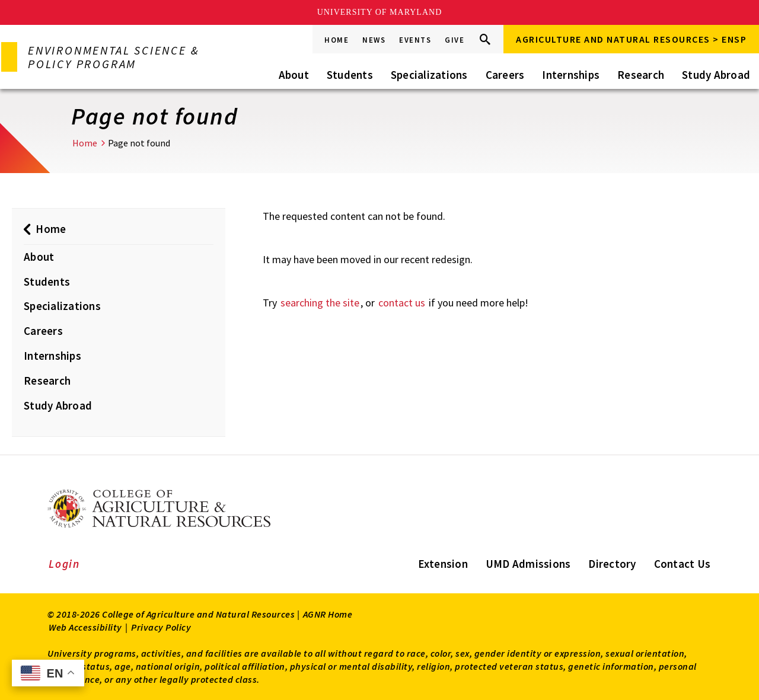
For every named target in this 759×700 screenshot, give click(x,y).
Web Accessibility (85, 627)
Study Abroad (716, 75)
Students (350, 75)
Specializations (429, 75)
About (294, 75)
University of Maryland (380, 12)
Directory (612, 564)
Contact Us (683, 564)
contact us (402, 303)
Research (641, 75)
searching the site (320, 303)
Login (64, 564)
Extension (443, 564)
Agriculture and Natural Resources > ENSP (631, 39)
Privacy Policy (161, 627)
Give (455, 40)
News (374, 40)
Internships (571, 75)
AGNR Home (328, 614)
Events (415, 40)
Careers (505, 75)
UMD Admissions (528, 564)
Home (337, 40)
